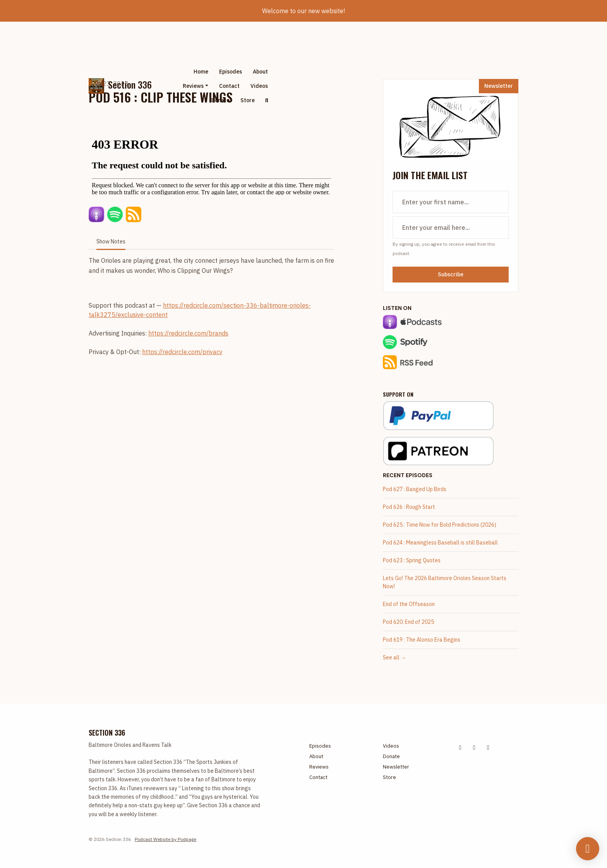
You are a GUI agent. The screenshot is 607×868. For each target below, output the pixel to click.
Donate (220, 100)
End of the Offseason (409, 604)
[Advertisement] (373, 86)
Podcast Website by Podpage (165, 839)
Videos (259, 86)
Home (201, 72)
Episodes (231, 72)
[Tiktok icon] (488, 747)
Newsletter (499, 86)
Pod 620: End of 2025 (408, 622)
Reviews (193, 86)
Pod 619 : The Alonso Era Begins (422, 640)
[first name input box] (451, 202)
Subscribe (451, 274)
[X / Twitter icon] (460, 747)
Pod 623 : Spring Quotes (412, 560)
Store (248, 100)
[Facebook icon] (474, 747)
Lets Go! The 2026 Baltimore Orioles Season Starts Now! (445, 582)
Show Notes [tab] (111, 241)
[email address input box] (451, 228)
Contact (229, 86)
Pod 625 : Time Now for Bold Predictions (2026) (440, 525)
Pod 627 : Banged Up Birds (415, 489)
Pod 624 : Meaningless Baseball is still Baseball (440, 543)
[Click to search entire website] (267, 100)
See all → (394, 657)
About (260, 72)
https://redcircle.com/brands (188, 333)
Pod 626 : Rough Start (409, 507)
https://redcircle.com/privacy (182, 352)
